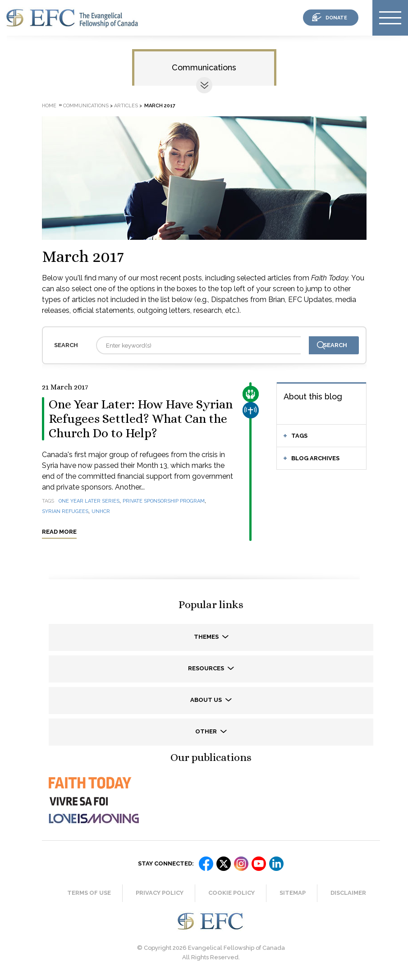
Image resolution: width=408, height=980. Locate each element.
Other (207, 731)
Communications (204, 67)
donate (336, 18)
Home (49, 106)
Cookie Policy (232, 893)
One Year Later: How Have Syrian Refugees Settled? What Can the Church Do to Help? (141, 419)
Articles (126, 106)
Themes (207, 637)
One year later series (89, 501)
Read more (59, 532)
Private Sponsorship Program (164, 501)
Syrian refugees (65, 511)
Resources (207, 668)
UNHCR (101, 511)
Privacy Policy (160, 893)
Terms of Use (89, 893)
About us (207, 700)
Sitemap (293, 893)
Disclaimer (348, 893)
